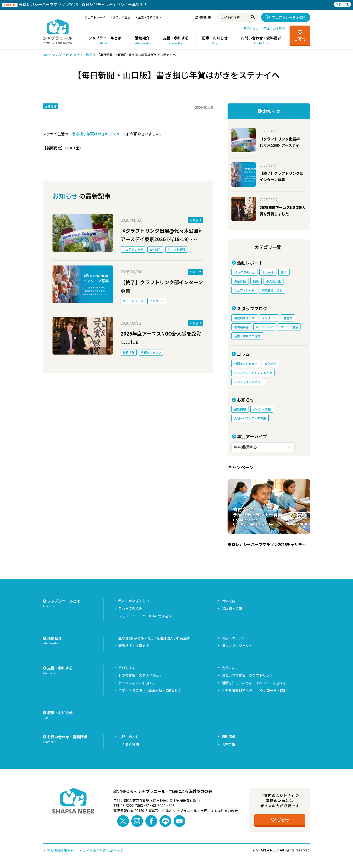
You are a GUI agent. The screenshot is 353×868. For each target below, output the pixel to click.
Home (47, 55)
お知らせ (62, 55)
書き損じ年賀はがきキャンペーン (99, 134)
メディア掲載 (83, 55)
